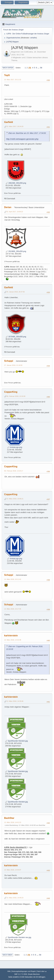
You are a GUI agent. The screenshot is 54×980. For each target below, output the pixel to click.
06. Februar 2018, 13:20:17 (14, 471)
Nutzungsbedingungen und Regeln (24, 971)
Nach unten (8, 68)
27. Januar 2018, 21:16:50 (13, 365)
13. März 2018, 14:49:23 (15, 898)
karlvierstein (11, 636)
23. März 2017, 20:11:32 (13, 80)
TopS (7, 75)
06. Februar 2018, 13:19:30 (16, 396)
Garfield (8, 122)
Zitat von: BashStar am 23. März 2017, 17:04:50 (27, 133)
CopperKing (11, 392)
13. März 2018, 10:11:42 (13, 579)
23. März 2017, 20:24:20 (15, 126)
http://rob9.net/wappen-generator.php (22, 139)
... (39, 68)
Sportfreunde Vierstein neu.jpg (18, 937)
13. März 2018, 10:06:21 (15, 499)
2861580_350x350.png (16, 183)
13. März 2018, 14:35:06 (15, 701)
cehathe (33, 38)
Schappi (9, 361)
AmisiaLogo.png (15, 447)
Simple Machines (34, 974)
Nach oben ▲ (42, 971)
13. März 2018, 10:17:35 (13, 609)
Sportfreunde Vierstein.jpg (16, 741)
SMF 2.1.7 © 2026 (21, 974)
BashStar (9, 818)
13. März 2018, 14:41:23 (13, 822)
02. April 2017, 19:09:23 (15, 212)
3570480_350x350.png (16, 337)
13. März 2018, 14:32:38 (13, 640)
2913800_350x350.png (16, 251)
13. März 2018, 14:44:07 (13, 870)
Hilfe (9, 971)
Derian (8, 207)
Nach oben (7, 955)
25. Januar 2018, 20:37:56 (16, 292)
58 (41, 68)
